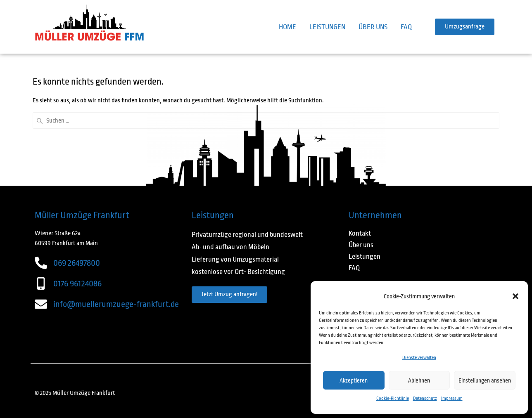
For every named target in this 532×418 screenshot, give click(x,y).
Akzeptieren (354, 380)
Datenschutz (425, 398)
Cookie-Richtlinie (393, 398)
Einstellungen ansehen (485, 380)
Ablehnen (419, 380)
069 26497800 (77, 263)
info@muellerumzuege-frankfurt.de (116, 304)
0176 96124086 (77, 283)
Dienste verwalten (419, 358)
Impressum (452, 398)
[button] (515, 296)
